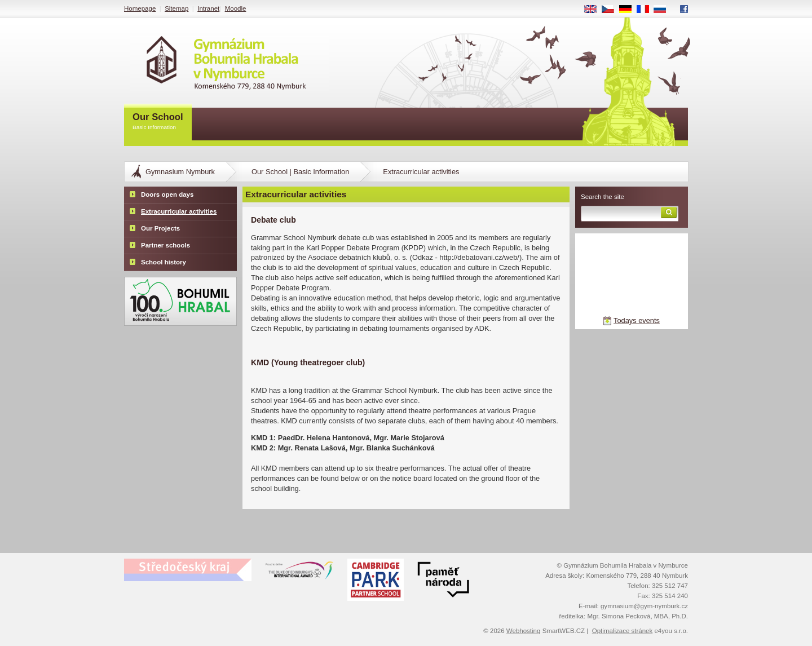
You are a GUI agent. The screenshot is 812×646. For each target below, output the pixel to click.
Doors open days (167, 194)
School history (164, 262)
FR (646, 10)
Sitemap (176, 8)
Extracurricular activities (179, 211)
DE (629, 10)
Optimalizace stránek (623, 631)
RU (664, 10)
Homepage (140, 8)
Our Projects (160, 228)
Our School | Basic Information (300, 172)
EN (594, 10)
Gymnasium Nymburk (180, 172)
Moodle (236, 8)
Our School (158, 122)
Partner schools (166, 245)
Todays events (637, 320)
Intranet (208, 8)
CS (612, 10)
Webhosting (524, 631)
